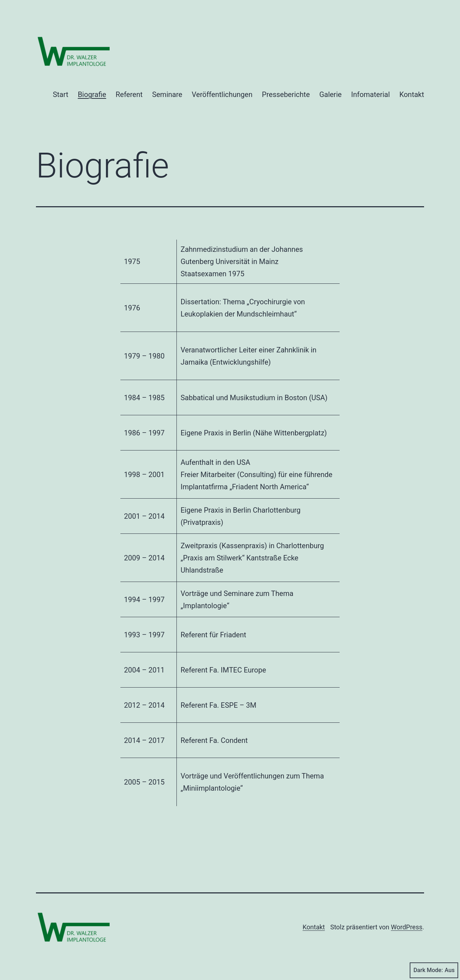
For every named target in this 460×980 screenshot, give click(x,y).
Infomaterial (371, 94)
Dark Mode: (434, 970)
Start (61, 94)
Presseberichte (286, 94)
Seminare (167, 94)
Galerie (330, 94)
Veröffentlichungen (222, 94)
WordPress (407, 927)
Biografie (92, 94)
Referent (129, 94)
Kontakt (412, 94)
